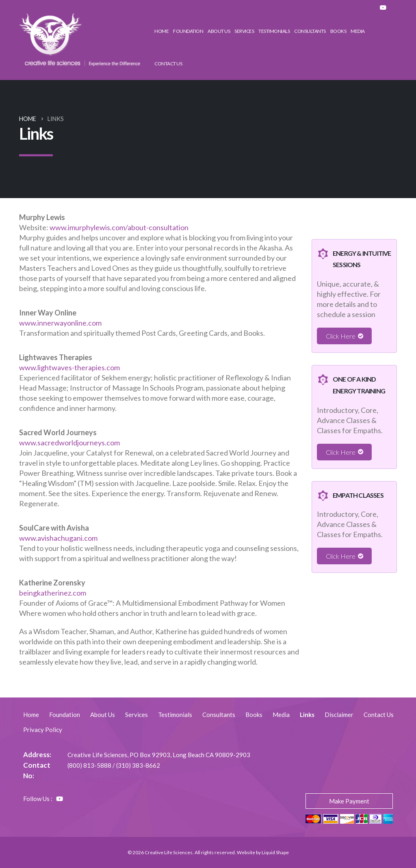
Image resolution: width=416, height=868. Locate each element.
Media (358, 31)
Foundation (188, 31)
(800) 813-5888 (89, 765)
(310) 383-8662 (138, 765)
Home (161, 31)
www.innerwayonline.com (60, 323)
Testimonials (274, 31)
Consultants (310, 31)
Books (338, 31)
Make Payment (349, 801)
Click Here (341, 336)
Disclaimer (339, 715)
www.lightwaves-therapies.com (69, 367)
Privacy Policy (43, 730)
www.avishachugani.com (58, 538)
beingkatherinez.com (53, 593)
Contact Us (168, 64)
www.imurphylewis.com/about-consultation (119, 227)
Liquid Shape (275, 852)
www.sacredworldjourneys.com (69, 443)
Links (307, 715)
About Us (219, 31)
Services (244, 31)
